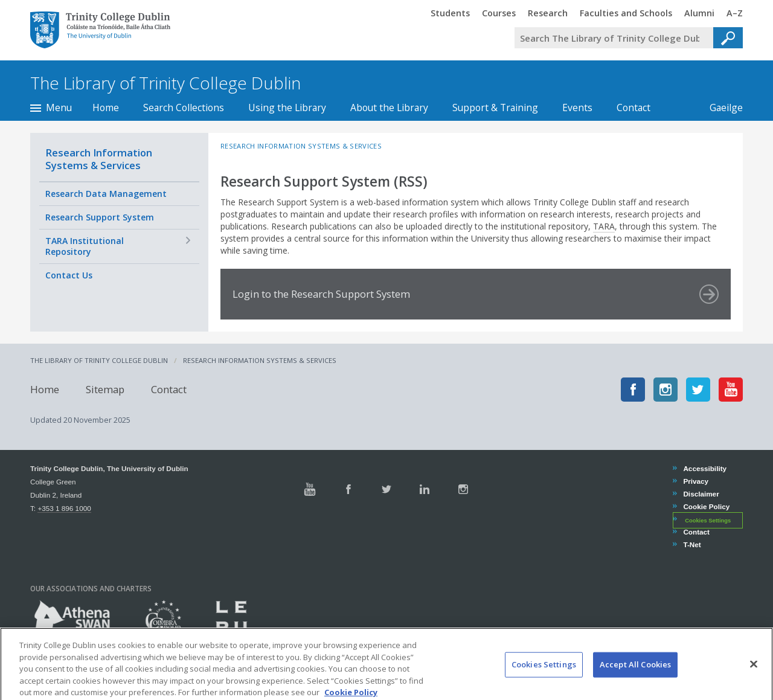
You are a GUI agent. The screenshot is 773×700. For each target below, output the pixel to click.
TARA (604, 226)
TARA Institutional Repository (85, 246)
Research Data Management (106, 194)
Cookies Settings (708, 520)
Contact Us (69, 275)
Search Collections (184, 108)
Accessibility (704, 468)
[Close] (754, 676)
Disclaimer (701, 494)
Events (577, 108)
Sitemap (105, 389)
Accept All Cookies (635, 676)
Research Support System (100, 217)
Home (106, 108)
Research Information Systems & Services (99, 159)
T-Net (691, 544)
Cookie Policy (706, 506)
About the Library (389, 108)
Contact (633, 108)
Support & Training (495, 108)
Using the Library (287, 108)
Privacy (695, 481)
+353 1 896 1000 (64, 508)
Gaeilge (720, 108)
